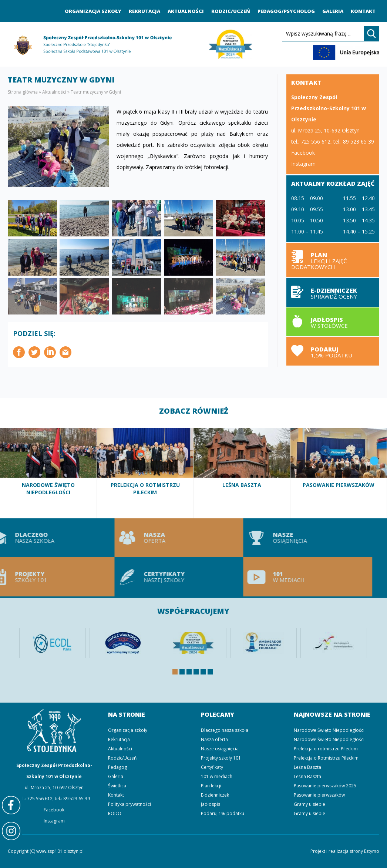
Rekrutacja (144, 11)
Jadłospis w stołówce (333, 322)
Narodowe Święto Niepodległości (48, 473)
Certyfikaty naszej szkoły (153, 577)
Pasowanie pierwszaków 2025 (325, 786)
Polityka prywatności (129, 804)
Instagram (303, 164)
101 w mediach (281, 577)
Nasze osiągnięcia (281, 538)
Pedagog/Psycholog (286, 11)
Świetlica (117, 786)
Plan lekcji (333, 260)
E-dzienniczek (215, 795)
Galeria (333, 11)
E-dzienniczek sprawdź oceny (333, 292)
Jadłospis (211, 804)
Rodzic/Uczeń (231, 11)
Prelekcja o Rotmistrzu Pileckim (145, 473)
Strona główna (23, 92)
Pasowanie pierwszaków (339, 473)
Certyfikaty (212, 767)
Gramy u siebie (309, 804)
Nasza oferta (153, 538)
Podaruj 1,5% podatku (333, 351)
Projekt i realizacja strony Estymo (345, 851)
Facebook (303, 153)
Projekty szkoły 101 (221, 758)
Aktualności (186, 11)
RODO (115, 813)
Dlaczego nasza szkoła (225, 730)
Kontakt (363, 11)
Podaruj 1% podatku (223, 813)
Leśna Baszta (242, 473)
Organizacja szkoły (93, 11)
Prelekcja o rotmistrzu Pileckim (326, 749)
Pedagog (117, 767)
